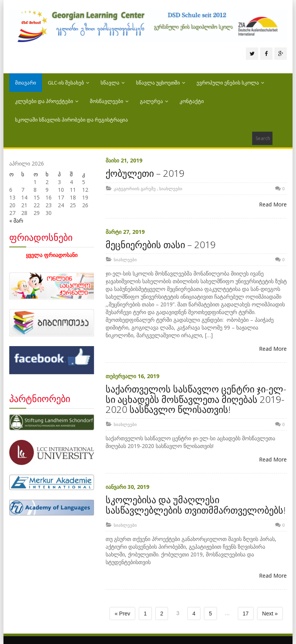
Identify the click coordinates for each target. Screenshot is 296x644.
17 (246, 614)
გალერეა (154, 101)
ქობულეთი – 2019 (145, 173)
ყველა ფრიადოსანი (52, 255)
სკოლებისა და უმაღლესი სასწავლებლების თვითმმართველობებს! (196, 505)
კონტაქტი (192, 101)
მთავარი (26, 83)
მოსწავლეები (109, 101)
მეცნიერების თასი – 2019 (161, 244)
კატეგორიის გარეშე (135, 188)
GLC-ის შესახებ (68, 83)
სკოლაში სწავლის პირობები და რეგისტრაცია (71, 120)
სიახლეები (171, 188)
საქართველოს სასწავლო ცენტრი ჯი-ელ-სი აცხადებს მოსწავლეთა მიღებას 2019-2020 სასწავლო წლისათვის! (196, 399)
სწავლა (113, 83)
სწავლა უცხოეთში (161, 83)
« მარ (16, 221)
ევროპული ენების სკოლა (230, 83)
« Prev (122, 614)
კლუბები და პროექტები (47, 101)
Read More (273, 204)
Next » (270, 614)
